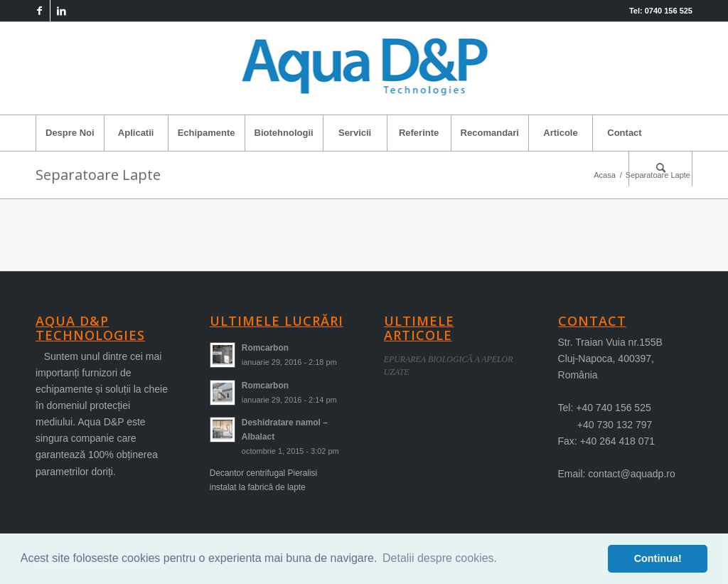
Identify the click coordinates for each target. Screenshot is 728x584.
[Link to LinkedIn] (61, 11)
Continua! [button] (658, 558)
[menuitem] (70, 133)
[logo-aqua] (364, 68)
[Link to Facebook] (39, 11)
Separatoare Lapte (98, 175)
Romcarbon (265, 348)
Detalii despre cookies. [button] (440, 558)
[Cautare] (660, 169)
